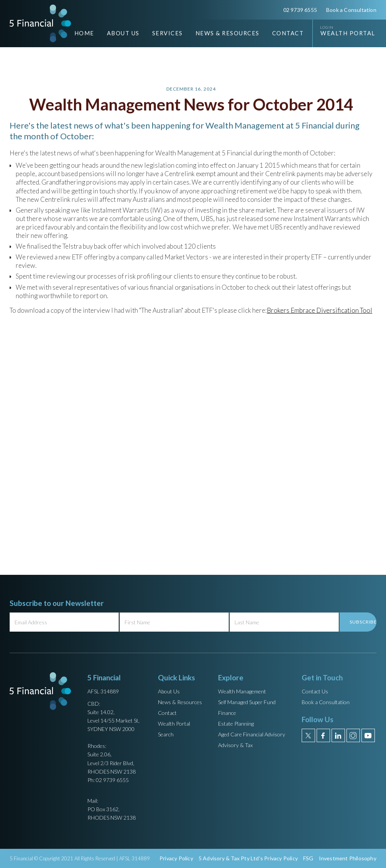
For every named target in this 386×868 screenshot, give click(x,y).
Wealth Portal (348, 33)
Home (84, 33)
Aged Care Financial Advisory (252, 734)
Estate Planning (236, 724)
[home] (40, 23)
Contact (288, 33)
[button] (117, 33)
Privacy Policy (176, 858)
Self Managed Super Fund (247, 702)
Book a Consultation (351, 10)
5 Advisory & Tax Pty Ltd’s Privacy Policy (248, 858)
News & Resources (180, 702)
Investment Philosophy (348, 858)
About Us (169, 691)
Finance (227, 713)
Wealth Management (242, 691)
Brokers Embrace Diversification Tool (319, 310)
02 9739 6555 (300, 10)
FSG (308, 858)
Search (166, 734)
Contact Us (315, 691)
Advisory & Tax (235, 745)
